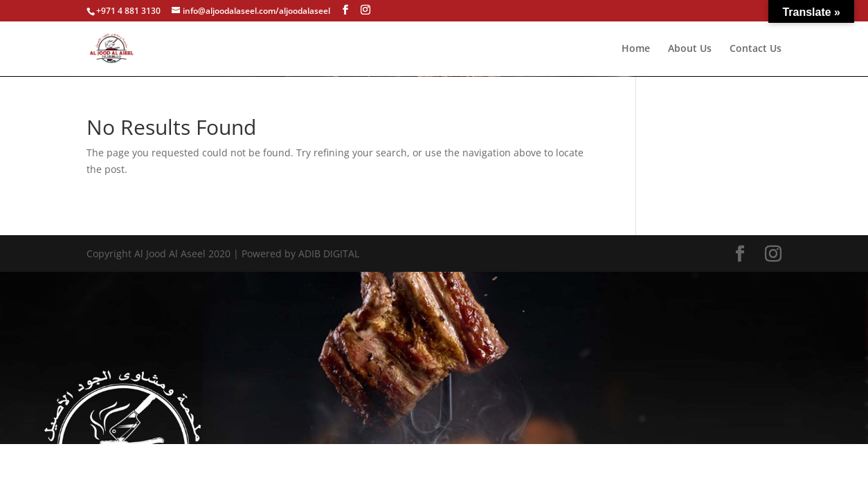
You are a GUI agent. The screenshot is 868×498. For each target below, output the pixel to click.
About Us (690, 49)
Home (636, 49)
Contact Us (756, 49)
